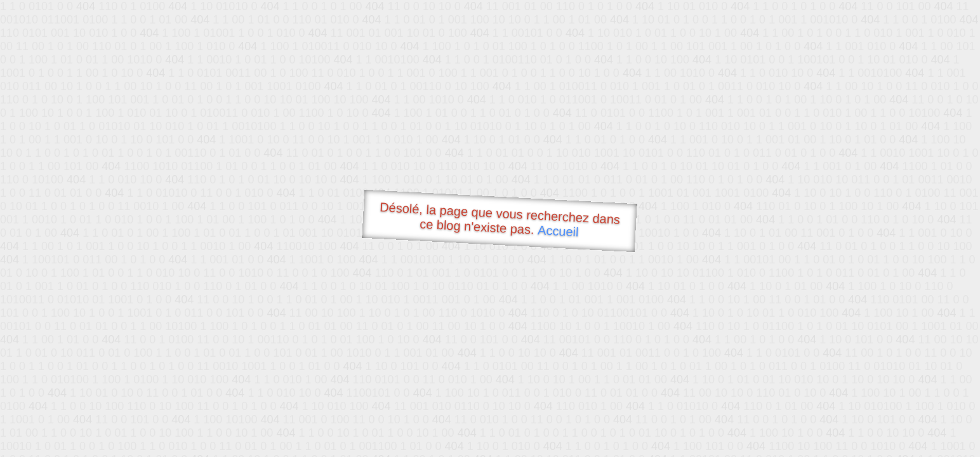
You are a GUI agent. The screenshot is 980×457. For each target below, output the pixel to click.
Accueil (559, 231)
